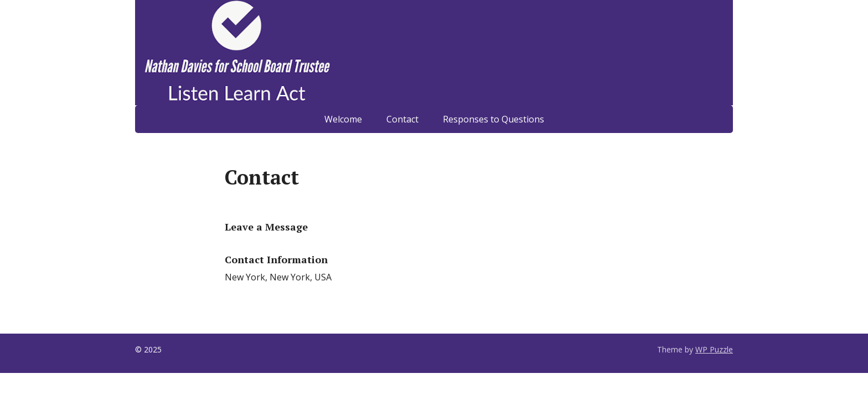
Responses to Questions (494, 119)
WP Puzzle (714, 349)
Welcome (343, 119)
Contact (402, 119)
